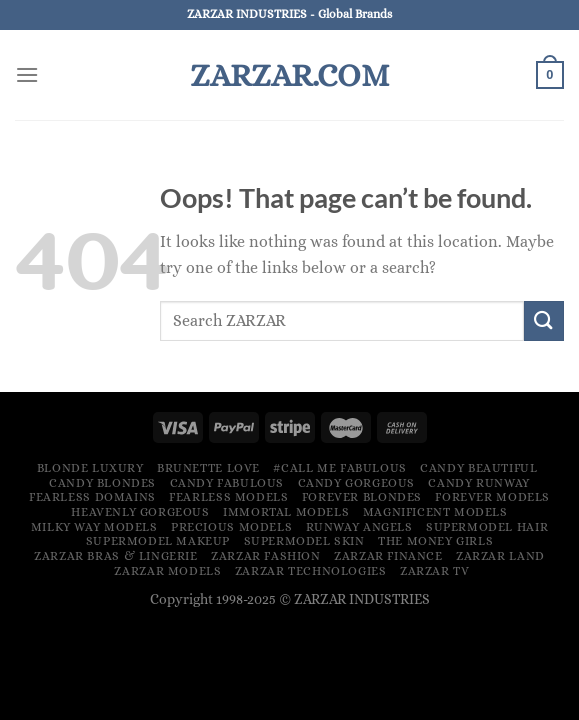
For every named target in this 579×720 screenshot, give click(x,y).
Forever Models (492, 497)
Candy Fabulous (227, 483)
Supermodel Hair (487, 527)
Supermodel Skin (304, 541)
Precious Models (231, 527)
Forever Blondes (362, 497)
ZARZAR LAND (500, 556)
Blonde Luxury (90, 468)
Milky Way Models (94, 527)
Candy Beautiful (478, 468)
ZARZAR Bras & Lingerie (115, 556)
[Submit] (544, 320)
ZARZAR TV (435, 571)
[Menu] (27, 74)
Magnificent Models (435, 512)
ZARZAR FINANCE (388, 556)
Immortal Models (286, 512)
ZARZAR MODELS (167, 571)
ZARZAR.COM (289, 75)
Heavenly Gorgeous (140, 512)
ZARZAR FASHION (266, 556)
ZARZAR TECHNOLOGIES (311, 571)
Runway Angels (359, 527)
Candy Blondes (102, 483)
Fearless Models (228, 497)
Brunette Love (208, 468)
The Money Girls (435, 541)
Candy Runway (478, 483)
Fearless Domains (92, 497)
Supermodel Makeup (158, 541)
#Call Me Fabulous (339, 468)
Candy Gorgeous (357, 483)
